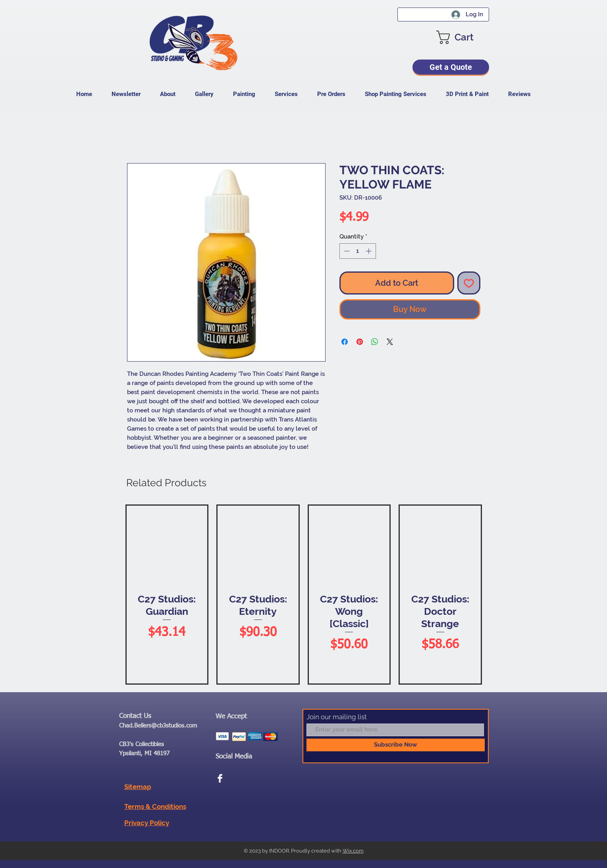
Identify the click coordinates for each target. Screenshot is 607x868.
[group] (304, 595)
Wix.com (353, 851)
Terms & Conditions (155, 806)
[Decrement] (346, 251)
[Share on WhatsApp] (375, 342)
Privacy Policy (147, 823)
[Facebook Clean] (220, 778)
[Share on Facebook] (345, 342)
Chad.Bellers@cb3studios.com (158, 726)
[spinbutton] (357, 251)
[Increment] (369, 251)
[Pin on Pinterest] (360, 342)
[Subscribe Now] (396, 745)
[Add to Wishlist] (469, 283)
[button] (463, 37)
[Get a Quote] (451, 67)
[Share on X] (390, 342)
